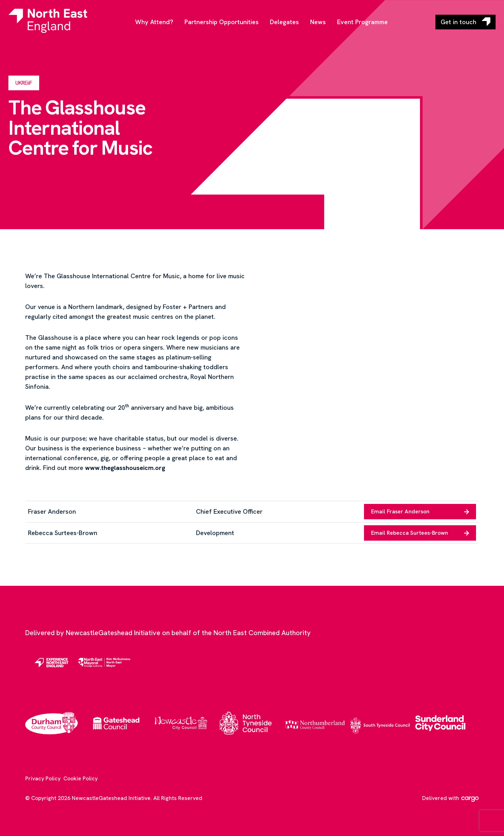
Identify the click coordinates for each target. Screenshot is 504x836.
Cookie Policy (80, 778)
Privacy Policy (43, 778)
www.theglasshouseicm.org (125, 468)
